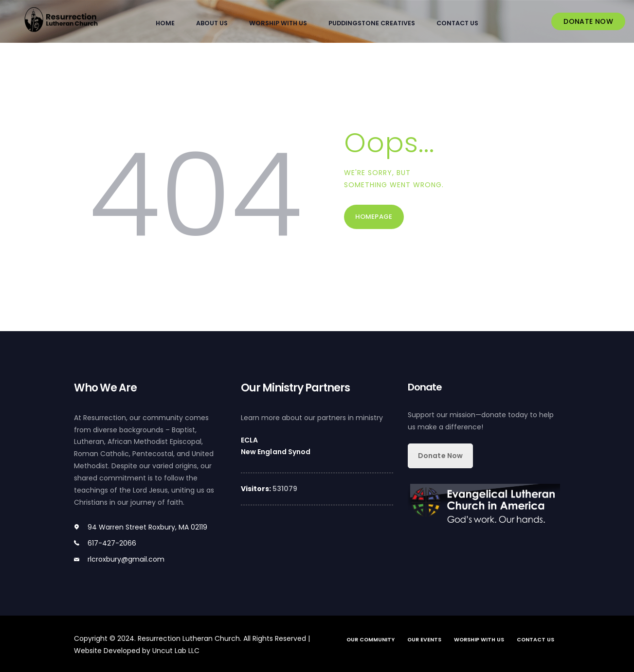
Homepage (375, 218)
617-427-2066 (112, 543)
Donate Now (440, 455)
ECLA (249, 440)
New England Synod (275, 452)
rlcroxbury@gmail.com (126, 559)
